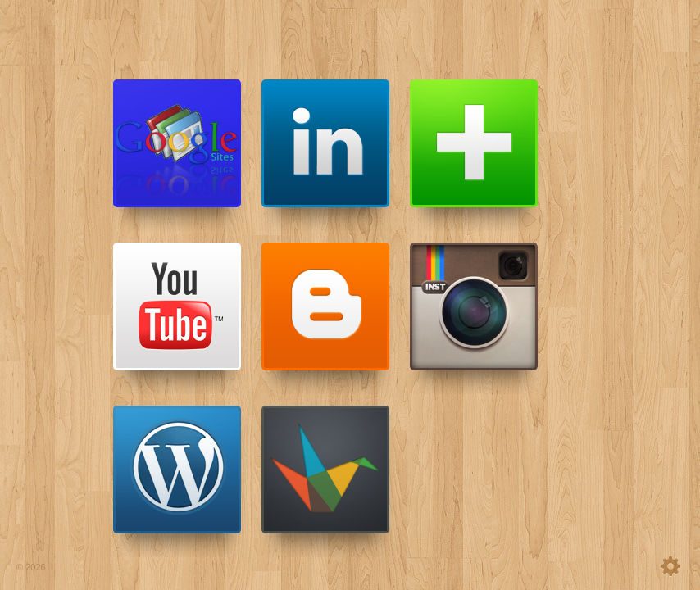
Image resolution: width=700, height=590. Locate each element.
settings (633, 566)
